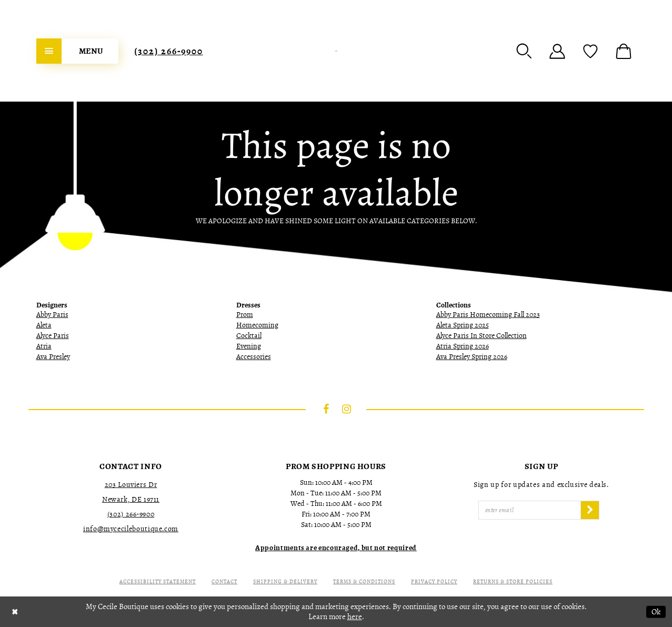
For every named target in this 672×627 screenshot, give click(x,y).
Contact (224, 581)
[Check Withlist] (590, 51)
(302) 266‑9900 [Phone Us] (169, 51)
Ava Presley (53, 357)
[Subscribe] (590, 510)
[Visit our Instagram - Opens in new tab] (346, 409)
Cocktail (249, 336)
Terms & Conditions (364, 581)
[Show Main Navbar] (77, 51)
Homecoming (257, 325)
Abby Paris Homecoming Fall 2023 (488, 315)
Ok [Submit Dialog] (656, 611)
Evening (249, 346)
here (355, 616)
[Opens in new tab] (336, 548)
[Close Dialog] (15, 611)
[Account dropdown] (557, 51)
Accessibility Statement (158, 581)
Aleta (44, 325)
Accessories (254, 357)
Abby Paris (52, 315)
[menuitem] (77, 51)
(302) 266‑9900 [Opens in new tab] (131, 514)
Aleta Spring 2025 (463, 325)
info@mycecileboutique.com (131, 529)
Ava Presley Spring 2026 (472, 357)
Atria (44, 346)
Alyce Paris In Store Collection (482, 336)
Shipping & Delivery (285, 581)
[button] (524, 51)
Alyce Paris (53, 336)
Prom (245, 315)
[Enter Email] (530, 510)
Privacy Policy (434, 581)
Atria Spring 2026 (463, 346)
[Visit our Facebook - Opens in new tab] (326, 409)
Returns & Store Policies (513, 581)
